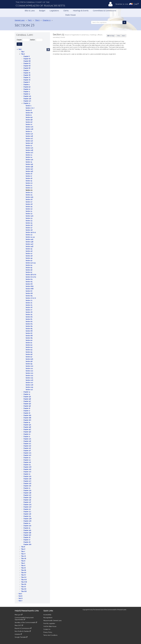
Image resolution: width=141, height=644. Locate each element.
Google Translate (21, 637)
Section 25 (29, 195)
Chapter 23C (27, 495)
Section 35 (29, 223)
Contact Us (47, 629)
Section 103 (30, 373)
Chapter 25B (27, 533)
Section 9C (29, 122)
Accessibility (47, 615)
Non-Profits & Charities (23, 631)
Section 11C (29, 139)
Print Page (111, 36)
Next (124, 36)
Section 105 (29, 378)
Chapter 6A (27, 59)
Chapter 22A (27, 476)
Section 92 (29, 345)
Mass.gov (19, 615)
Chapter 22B (27, 479)
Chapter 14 (27, 392)
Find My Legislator (49, 623)
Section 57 (29, 272)
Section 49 (29, 258)
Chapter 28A (27, 544)
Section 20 (29, 183)
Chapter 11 (27, 92)
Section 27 (29, 202)
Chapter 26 (27, 537)
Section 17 (29, 176)
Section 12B (30, 150)
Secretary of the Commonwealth (26, 622)
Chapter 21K (27, 462)
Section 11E (29, 143)
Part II (20, 594)
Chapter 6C (27, 63)
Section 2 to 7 (30, 108)
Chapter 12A (27, 96)
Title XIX (24, 584)
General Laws (20, 20)
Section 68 (29, 293)
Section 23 (29, 190)
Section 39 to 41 (31, 232)
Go (20, 44)
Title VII (23, 556)
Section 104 (30, 376)
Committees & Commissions (105, 11)
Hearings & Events (81, 11)
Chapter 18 (27, 413)
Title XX (24, 587)
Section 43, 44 (30, 237)
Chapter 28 (27, 542)
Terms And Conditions (50, 635)
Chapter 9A (27, 87)
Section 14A (30, 160)
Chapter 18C (27, 420)
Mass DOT (19, 625)
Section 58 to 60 (31, 275)
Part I (20, 49)
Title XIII (24, 570)
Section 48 (29, 256)
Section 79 (29, 315)
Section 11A (29, 134)
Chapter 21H (27, 455)
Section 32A (30, 216)
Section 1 (29, 106)
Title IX (23, 561)
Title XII (23, 568)
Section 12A (30, 148)
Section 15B (29, 167)
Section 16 (29, 174)
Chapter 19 (27, 422)
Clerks (66, 11)
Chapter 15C (27, 401)
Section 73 (29, 300)
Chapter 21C (27, 444)
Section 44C (30, 244)
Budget (42, 11)
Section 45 (29, 249)
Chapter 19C (27, 429)
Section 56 (29, 270)
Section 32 (29, 214)
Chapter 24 (27, 523)
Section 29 (29, 207)
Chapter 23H (27, 507)
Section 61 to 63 (31, 277)
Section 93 (29, 347)
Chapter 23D (27, 498)
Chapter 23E (27, 500)
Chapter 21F (27, 451)
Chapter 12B (27, 99)
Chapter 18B (27, 418)
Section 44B (30, 242)
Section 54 (29, 265)
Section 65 (29, 282)
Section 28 (29, 204)
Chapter (19, 40)
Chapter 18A (27, 415)
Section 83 (29, 324)
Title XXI (24, 589)
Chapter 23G (28, 505)
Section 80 (29, 317)
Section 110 (29, 390)
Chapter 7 (27, 70)
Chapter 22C (27, 481)
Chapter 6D (27, 66)
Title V (23, 552)
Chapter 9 (27, 85)
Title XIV (24, 573)
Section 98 (29, 361)
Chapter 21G (27, 453)
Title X (23, 563)
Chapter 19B (27, 427)
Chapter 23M (28, 519)
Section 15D (30, 171)
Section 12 (29, 146)
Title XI (23, 566)
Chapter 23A (27, 491)
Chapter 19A (27, 425)
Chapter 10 (27, 89)
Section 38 (29, 230)
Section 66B (30, 289)
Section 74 (29, 303)
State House (70, 15)
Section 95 (29, 352)
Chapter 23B (27, 493)
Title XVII (24, 580)
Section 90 (29, 340)
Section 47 (29, 254)
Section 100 (30, 366)
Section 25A (30, 197)
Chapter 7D (27, 80)
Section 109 (30, 387)
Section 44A (30, 239)
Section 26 (29, 200)
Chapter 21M (27, 467)
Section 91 (29, 343)
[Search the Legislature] (124, 22)
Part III (21, 596)
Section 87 (29, 333)
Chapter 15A (27, 397)
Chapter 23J (27, 512)
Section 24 (29, 193)
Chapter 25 (27, 528)
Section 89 (29, 338)
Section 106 (30, 380)
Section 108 (30, 385)
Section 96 (29, 354)
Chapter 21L (27, 465)
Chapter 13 (27, 103)
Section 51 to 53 (31, 263)
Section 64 (29, 279)
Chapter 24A (27, 526)
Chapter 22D (27, 483)
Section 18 (29, 178)
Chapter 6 (27, 56)
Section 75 (29, 305)
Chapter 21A (27, 439)
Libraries (18, 634)
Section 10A (30, 127)
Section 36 (29, 225)
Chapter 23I (27, 509)
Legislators (54, 11)
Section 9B (29, 120)
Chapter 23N (27, 521)
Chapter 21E (27, 448)
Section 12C (30, 153)
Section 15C (30, 169)
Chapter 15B (27, 399)
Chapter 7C (27, 78)
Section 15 (29, 162)
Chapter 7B (27, 75)
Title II (23, 54)
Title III (23, 547)
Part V (21, 601)
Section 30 (29, 209)
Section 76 (29, 307)
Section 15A (29, 164)
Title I (23, 52)
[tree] (32, 325)
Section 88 (29, 336)
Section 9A (29, 117)
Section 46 (29, 251)
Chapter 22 (27, 474)
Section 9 (29, 115)
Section (33, 40)
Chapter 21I (27, 458)
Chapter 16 (27, 408)
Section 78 (29, 312)
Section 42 (29, 235)
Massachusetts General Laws (52, 621)
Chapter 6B (27, 61)
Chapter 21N (27, 469)
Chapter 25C (27, 535)
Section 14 (29, 157)
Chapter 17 (27, 411)
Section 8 (29, 110)
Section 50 (29, 261)
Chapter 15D (27, 404)
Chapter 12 (27, 94)
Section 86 (29, 331)
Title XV (24, 575)
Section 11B (29, 136)
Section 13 (29, 155)
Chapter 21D (27, 446)
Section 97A (30, 359)
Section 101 (29, 368)
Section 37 (29, 228)
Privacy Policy (48, 632)
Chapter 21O (27, 472)
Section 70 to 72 (31, 298)
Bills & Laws (30, 11)
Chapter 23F (27, 502)
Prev (119, 36)
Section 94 (29, 350)
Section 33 (29, 218)
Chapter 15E (27, 406)
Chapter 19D (27, 432)
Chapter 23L (27, 516)
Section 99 (29, 364)
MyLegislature (48, 618)
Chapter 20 (27, 434)
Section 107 (29, 383)
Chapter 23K (27, 514)
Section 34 (29, 221)
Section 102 (30, 371)
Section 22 (29, 188)
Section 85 (29, 329)
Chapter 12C (27, 101)
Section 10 (29, 124)
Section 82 (29, 322)
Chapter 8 (27, 82)
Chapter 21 (27, 437)
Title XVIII (24, 582)
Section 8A (29, 113)
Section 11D (29, 141)
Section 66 (29, 284)
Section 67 (29, 291)
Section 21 (29, 185)
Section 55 (29, 268)
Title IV (23, 549)
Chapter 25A (27, 530)
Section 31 (29, 211)
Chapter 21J (27, 460)
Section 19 (29, 181)
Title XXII (24, 591)
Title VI (23, 554)
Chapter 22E (27, 486)
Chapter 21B (27, 441)
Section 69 (29, 296)
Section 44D (30, 246)
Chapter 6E (27, 68)
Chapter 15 (27, 394)
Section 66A (30, 286)
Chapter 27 (27, 540)
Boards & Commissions (23, 628)
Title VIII (24, 559)
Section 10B (30, 129)
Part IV (21, 598)
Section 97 (29, 357)
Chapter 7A (27, 73)
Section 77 (29, 310)
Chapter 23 (27, 488)
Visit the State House (50, 626)
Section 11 (29, 131)
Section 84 (29, 326)
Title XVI (24, 577)
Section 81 (29, 319)
